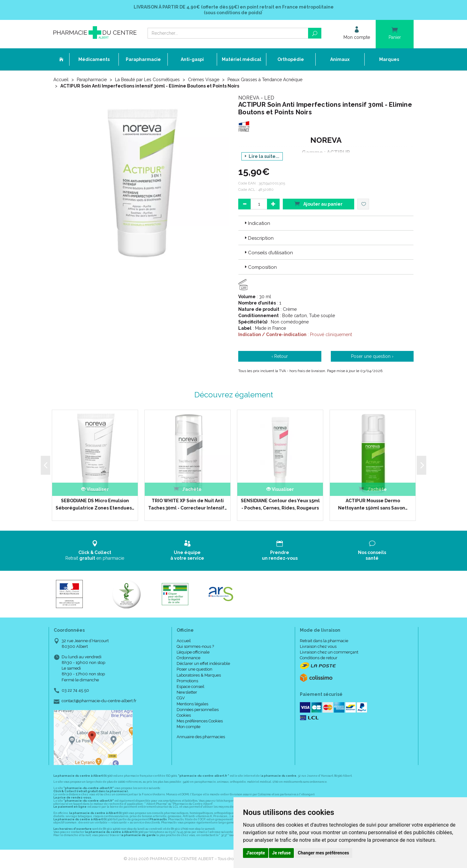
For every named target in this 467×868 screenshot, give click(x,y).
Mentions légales (192, 704)
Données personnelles (198, 710)
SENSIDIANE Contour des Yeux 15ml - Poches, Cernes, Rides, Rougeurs (280, 504)
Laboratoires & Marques (199, 675)
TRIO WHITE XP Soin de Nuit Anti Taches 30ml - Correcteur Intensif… (188, 504)
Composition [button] (260, 267)
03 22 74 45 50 (75, 690)
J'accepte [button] (256, 853)
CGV (181, 698)
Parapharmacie (92, 80)
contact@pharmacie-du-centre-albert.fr (99, 701)
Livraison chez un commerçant (329, 652)
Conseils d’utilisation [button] (268, 253)
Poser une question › (372, 356)
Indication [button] (257, 223)
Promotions (187, 681)
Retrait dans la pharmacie (324, 641)
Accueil (61, 80)
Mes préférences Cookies (200, 721)
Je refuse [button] (281, 853)
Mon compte (188, 727)
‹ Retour (280, 356)
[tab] (326, 223)
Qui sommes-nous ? (195, 646)
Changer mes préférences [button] (324, 853)
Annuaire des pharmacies (201, 737)
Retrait (95, 550)
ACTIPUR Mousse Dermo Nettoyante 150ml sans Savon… (373, 504)
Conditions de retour (319, 658)
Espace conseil (191, 687)
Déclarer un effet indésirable (203, 663)
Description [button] (258, 238)
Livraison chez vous (318, 646)
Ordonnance (188, 658)
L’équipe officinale (193, 652)
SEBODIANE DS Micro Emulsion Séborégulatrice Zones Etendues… (95, 504)
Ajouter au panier (318, 204)
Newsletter (187, 692)
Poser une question (194, 669)
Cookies (184, 715)
